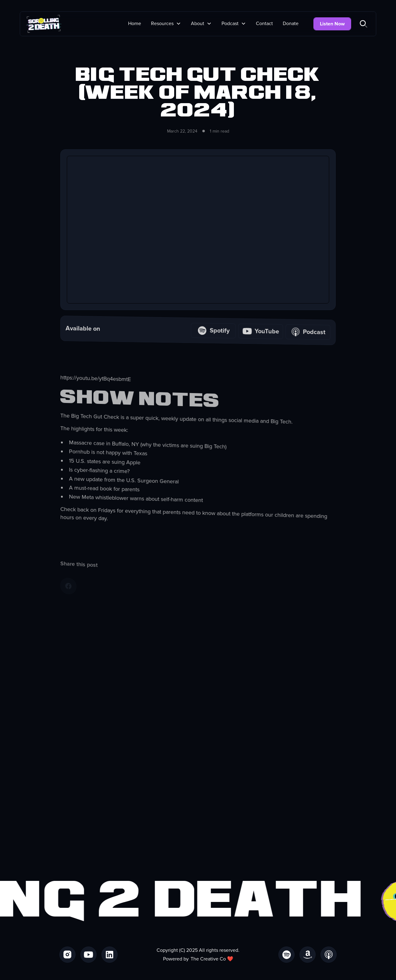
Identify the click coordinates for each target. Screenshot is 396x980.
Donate (291, 24)
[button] (166, 24)
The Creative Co (208, 959)
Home (135, 24)
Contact (264, 24)
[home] (44, 24)
